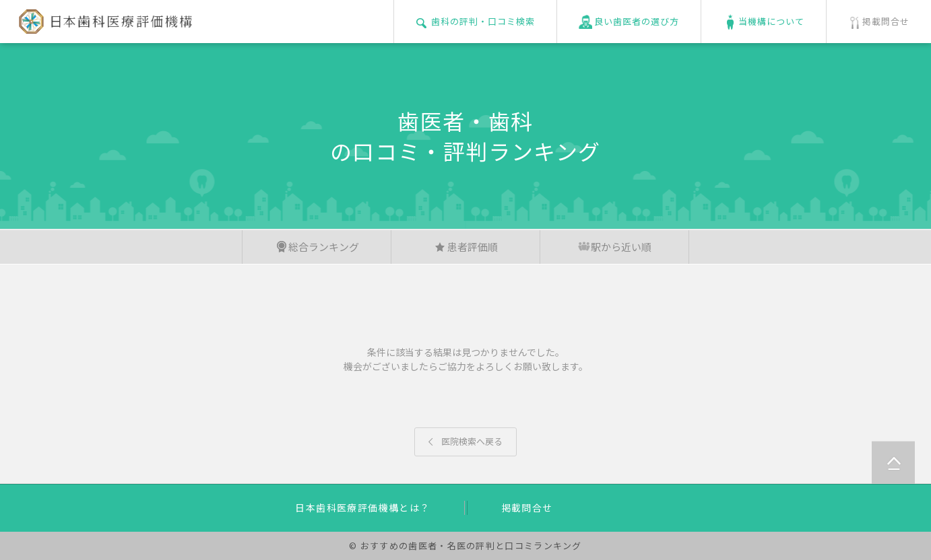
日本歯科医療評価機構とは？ (362, 508)
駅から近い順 (614, 247)
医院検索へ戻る (465, 441)
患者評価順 (466, 247)
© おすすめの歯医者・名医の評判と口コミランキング (465, 546)
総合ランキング (317, 247)
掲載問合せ (527, 508)
